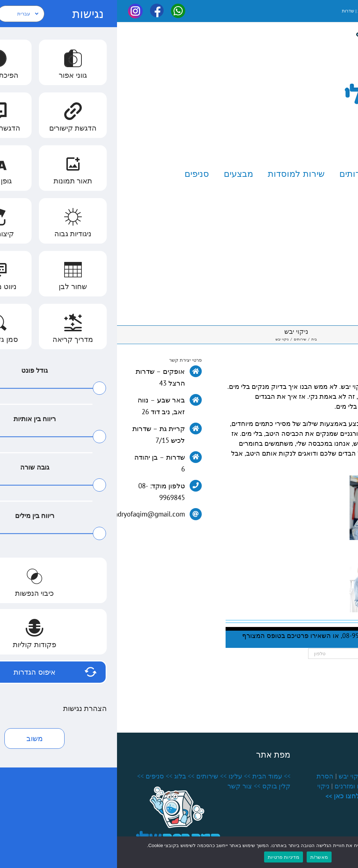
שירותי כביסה (328, 776)
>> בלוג (67, 776)
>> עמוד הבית (154, 776)
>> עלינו (123, 776)
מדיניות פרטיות (167, 857)
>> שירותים (94, 776)
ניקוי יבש (233, 776)
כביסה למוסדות (302, 786)
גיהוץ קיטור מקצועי (278, 776)
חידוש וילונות (309, 796)
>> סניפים (42, 776)
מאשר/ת (202, 857)
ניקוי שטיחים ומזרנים (246, 786)
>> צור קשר (127, 786)
